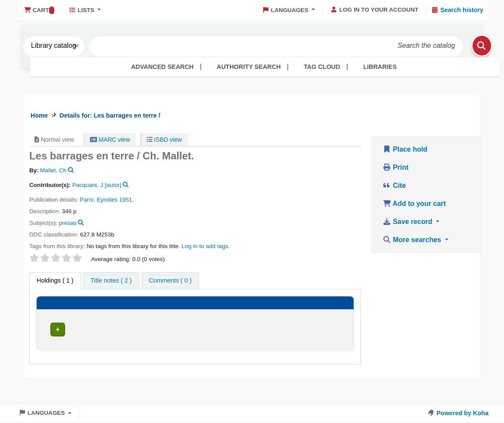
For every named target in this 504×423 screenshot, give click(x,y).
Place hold (405, 149)
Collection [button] (155, 314)
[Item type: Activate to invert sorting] (59, 311)
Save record (409, 222)
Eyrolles (107, 200)
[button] (39, 10)
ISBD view (164, 140)
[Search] (471, 46)
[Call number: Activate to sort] (210, 311)
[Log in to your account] (374, 10)
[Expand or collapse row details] (333, 349)
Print (396, 167)
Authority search (249, 67)
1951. (127, 200)
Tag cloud (322, 67)
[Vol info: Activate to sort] (249, 311)
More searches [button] (413, 240)
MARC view (110, 140)
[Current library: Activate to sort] (105, 311)
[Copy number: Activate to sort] (289, 311)
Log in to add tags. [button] (206, 246)
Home (39, 115)
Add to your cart (414, 204)
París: (88, 200)
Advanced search (162, 67)
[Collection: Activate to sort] (159, 311)
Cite (394, 185)
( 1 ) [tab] (55, 280)
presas (68, 223)
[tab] (111, 281)
